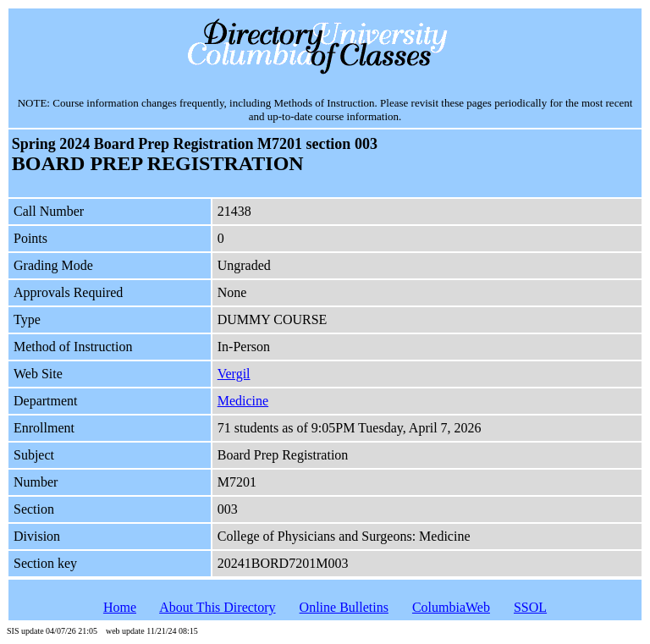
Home (120, 607)
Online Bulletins (344, 607)
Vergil (234, 374)
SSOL (530, 607)
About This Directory (217, 607)
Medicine (243, 401)
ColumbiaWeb (451, 607)
